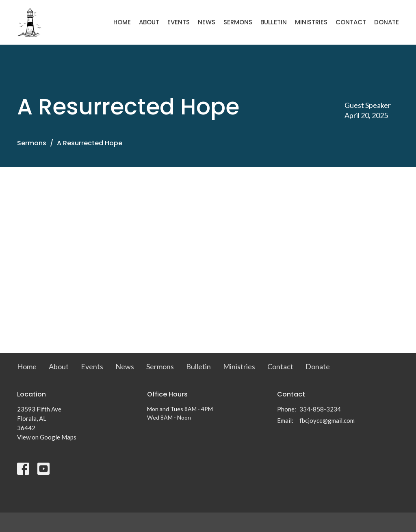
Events (179, 22)
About (149, 22)
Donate (387, 22)
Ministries (311, 22)
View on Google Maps (47, 437)
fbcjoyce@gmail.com (327, 420)
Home (122, 22)
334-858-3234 (320, 409)
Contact (351, 22)
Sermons (238, 22)
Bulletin (274, 22)
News (207, 22)
